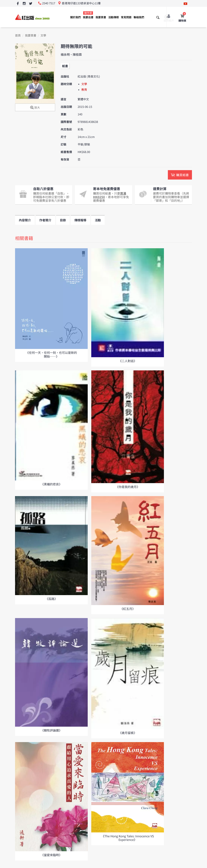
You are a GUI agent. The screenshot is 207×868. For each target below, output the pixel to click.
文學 (43, 35)
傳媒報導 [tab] (80, 220)
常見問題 (126, 17)
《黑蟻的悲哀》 (51, 484)
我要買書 (101, 17)
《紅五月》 (128, 609)
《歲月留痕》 (128, 733)
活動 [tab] (98, 220)
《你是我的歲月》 (128, 487)
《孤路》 (51, 599)
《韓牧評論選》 (51, 730)
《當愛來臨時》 (51, 855)
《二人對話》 (128, 361)
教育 (84, 90)
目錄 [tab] (63, 220)
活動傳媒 (113, 17)
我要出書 (88, 15)
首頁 (18, 35)
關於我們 (75, 17)
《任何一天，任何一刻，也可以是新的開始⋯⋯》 (51, 354)
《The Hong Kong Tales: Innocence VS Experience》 (128, 838)
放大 (35, 108)
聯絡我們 (139, 17)
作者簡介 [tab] (45, 220)
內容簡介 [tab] (25, 220)
